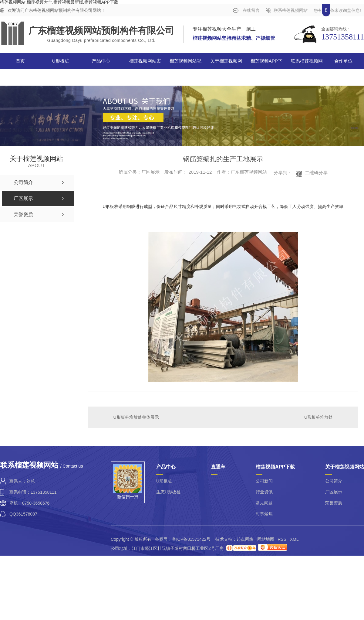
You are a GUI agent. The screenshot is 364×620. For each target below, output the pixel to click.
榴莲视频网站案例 (145, 69)
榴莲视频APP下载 (266, 69)
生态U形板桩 (168, 492)
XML (294, 539)
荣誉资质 (334, 503)
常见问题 (264, 503)
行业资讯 (264, 492)
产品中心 (101, 61)
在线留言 (246, 10)
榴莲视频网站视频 (185, 69)
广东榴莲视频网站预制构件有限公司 (101, 31)
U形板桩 (61, 61)
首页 (20, 61)
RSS (282, 539)
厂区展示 (334, 492)
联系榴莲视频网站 (287, 10)
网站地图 (266, 539)
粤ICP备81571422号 (191, 539)
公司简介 (334, 481)
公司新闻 (264, 481)
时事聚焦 (264, 514)
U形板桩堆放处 (318, 417)
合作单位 (343, 61)
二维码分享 (316, 173)
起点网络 (245, 539)
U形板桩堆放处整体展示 (136, 417)
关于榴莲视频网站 (226, 69)
